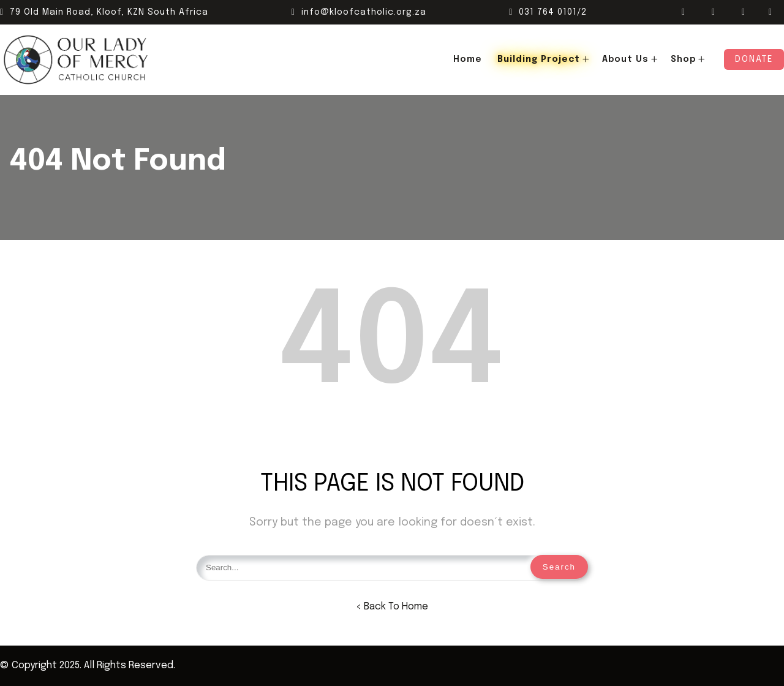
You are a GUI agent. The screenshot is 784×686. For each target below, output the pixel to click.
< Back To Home (392, 607)
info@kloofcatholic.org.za (359, 12)
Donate (754, 59)
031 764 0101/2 (548, 12)
